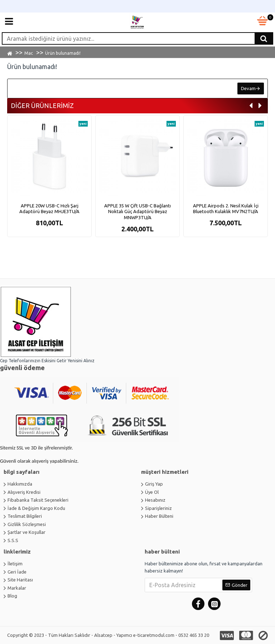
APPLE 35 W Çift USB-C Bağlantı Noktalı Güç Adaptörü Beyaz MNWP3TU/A (137, 212)
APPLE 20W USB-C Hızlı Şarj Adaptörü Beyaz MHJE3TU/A (49, 209)
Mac (29, 53)
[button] (251, 106)
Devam (248, 88)
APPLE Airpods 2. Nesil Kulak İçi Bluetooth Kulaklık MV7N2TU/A (226, 209)
